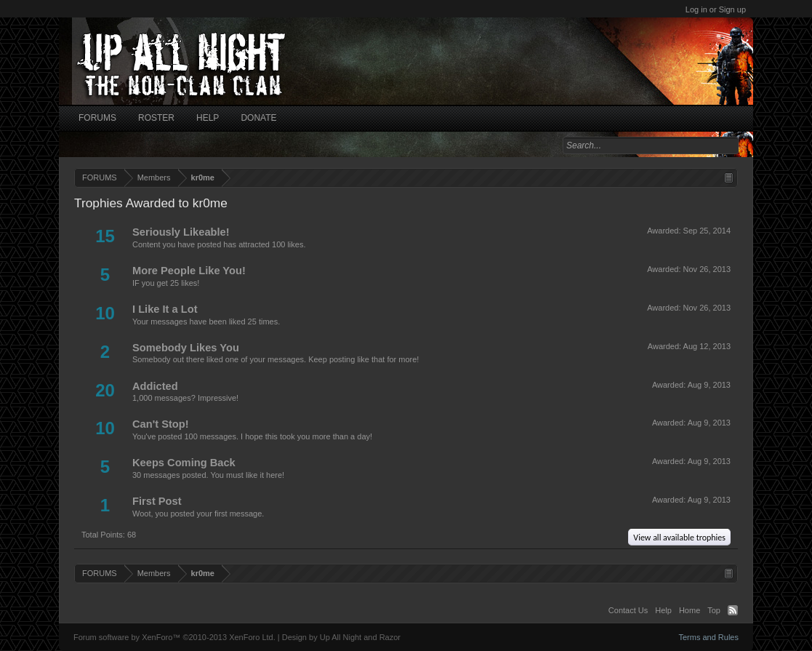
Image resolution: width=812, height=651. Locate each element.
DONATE (258, 118)
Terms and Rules (708, 637)
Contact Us (628, 610)
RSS (733, 610)
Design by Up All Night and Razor (341, 637)
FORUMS (97, 118)
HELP (208, 118)
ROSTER (156, 118)
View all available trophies (679, 538)
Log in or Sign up (716, 9)
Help (663, 610)
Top (714, 610)
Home (690, 610)
